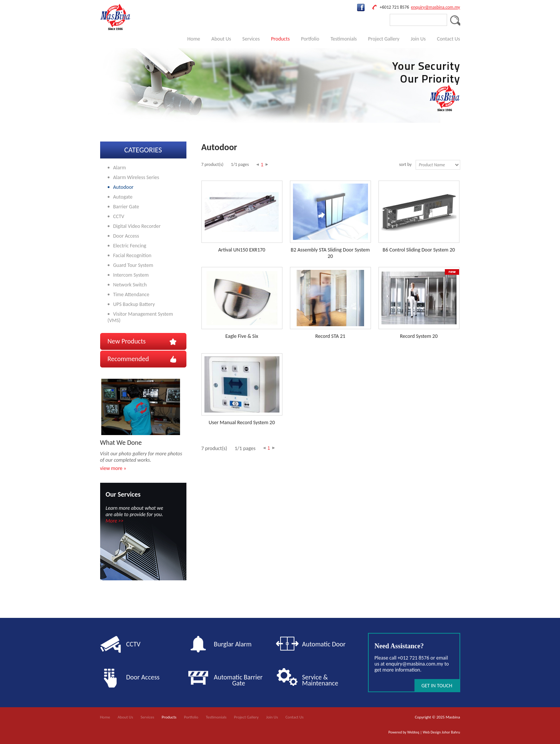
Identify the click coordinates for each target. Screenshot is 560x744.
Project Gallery (384, 39)
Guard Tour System (133, 265)
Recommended (128, 359)
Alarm (120, 168)
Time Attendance (131, 294)
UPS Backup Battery (134, 304)
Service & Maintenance (320, 680)
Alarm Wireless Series (136, 177)
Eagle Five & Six (242, 336)
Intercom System (131, 275)
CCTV (119, 216)
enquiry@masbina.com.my (436, 7)
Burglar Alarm (233, 644)
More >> (115, 521)
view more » (113, 468)
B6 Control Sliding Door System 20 (419, 250)
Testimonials (344, 39)
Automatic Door (324, 644)
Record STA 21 (330, 336)
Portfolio (310, 39)
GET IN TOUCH (437, 686)
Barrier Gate (126, 207)
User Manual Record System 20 (242, 422)
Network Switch (130, 285)
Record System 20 (419, 336)
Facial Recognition (132, 255)
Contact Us (449, 39)
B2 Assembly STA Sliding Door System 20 (330, 253)
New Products (127, 341)
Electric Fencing (130, 246)
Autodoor (123, 187)
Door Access (126, 236)
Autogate (123, 197)
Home (194, 39)
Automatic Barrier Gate (240, 680)
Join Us (418, 39)
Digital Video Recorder (137, 226)
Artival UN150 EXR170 (242, 250)
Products (280, 39)
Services (251, 39)
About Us (221, 39)
